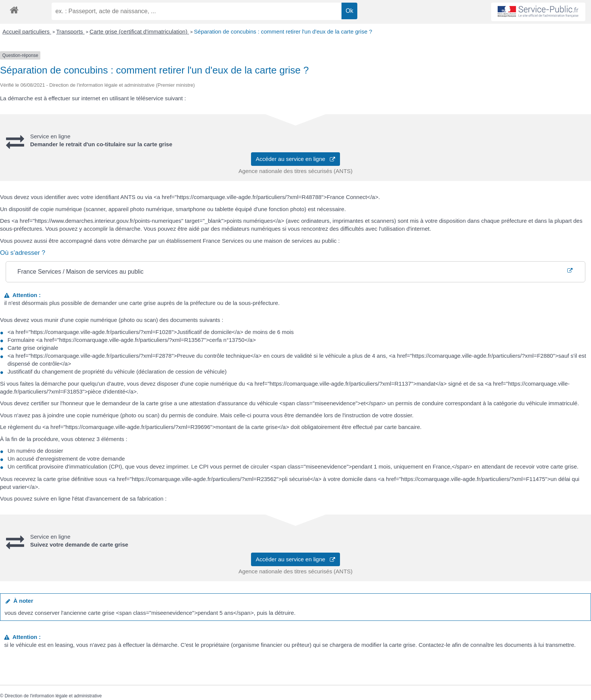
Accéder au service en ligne (296, 159)
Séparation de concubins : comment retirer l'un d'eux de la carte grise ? (283, 31)
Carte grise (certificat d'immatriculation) (139, 31)
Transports (70, 31)
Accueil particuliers (27, 31)
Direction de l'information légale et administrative (53, 696)
